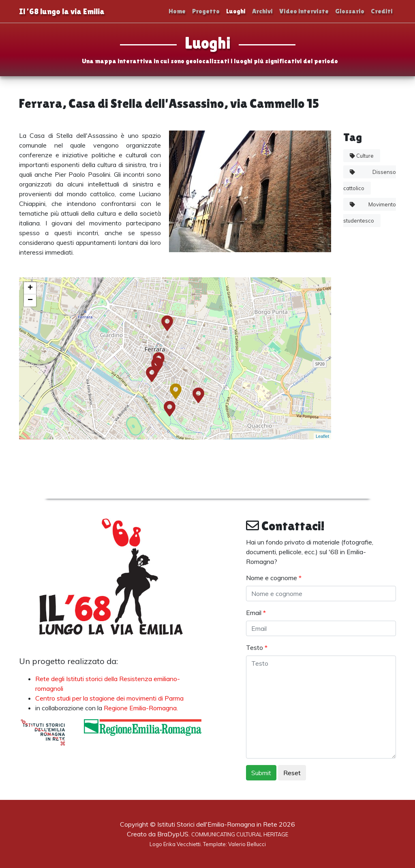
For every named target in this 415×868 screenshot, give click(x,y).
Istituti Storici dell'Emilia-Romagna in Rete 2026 (226, 824)
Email (256, 613)
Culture (362, 156)
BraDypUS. (223, 834)
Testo (257, 647)
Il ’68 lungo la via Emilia (62, 11)
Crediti (382, 11)
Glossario (350, 11)
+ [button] (30, 288)
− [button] (30, 300)
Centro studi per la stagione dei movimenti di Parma (109, 698)
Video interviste (304, 11)
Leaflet (322, 436)
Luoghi (236, 11)
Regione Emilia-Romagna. (141, 708)
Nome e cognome (274, 578)
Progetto (206, 11)
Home (177, 11)
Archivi (262, 11)
